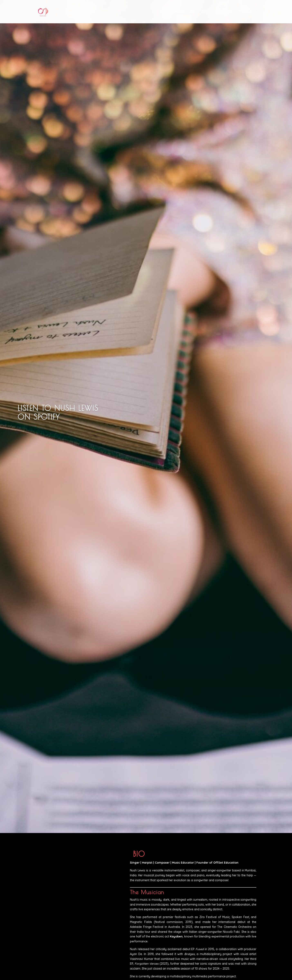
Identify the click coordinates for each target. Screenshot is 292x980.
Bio (193, 12)
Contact (248, 12)
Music (208, 12)
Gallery (226, 12)
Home (179, 12)
